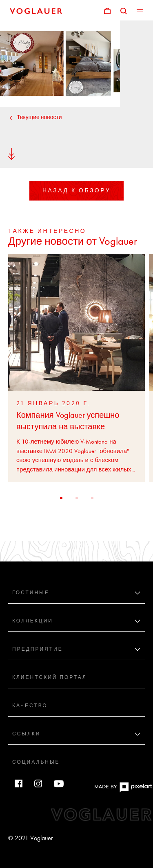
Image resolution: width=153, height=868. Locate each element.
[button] (61, 498)
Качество (30, 706)
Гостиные (31, 593)
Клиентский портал (50, 677)
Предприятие (38, 649)
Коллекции (33, 621)
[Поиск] (124, 10)
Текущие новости (35, 117)
